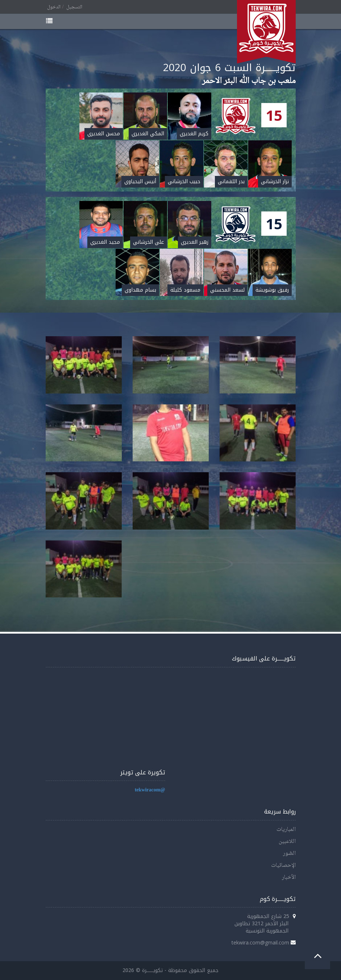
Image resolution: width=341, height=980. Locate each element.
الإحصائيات (283, 866)
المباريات (286, 830)
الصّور (289, 854)
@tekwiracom (150, 790)
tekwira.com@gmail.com (260, 942)
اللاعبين (287, 842)
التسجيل (74, 7)
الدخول (54, 7)
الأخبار (289, 878)
